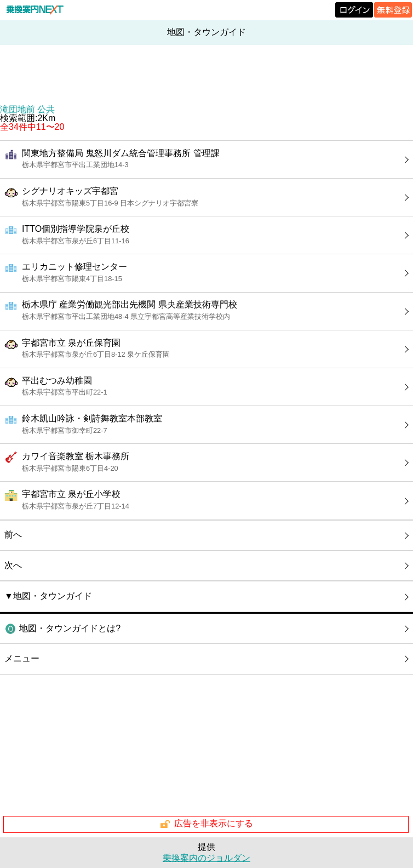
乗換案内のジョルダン (206, 858)
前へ (13, 535)
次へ (13, 565)
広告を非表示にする (206, 824)
